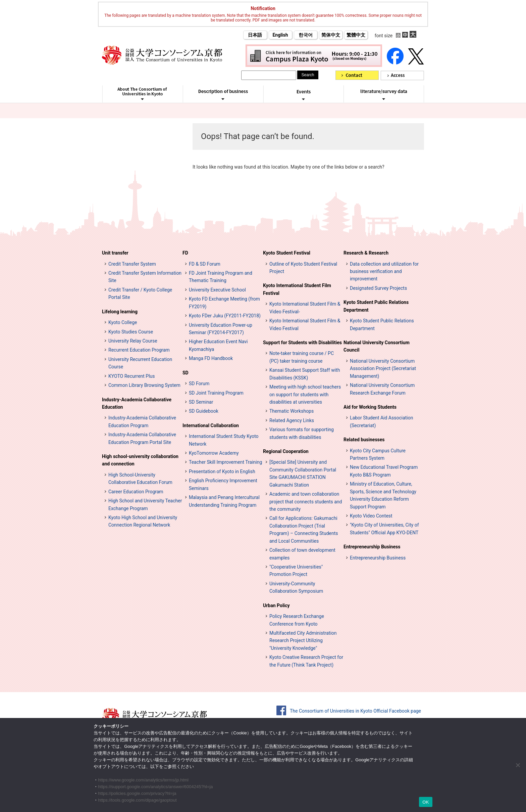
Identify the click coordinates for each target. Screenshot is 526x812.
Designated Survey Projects (378, 288)
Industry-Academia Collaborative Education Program (142, 421)
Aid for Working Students (370, 407)
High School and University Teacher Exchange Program (145, 504)
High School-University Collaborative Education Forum (140, 479)
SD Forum (199, 384)
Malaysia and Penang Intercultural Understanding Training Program (224, 501)
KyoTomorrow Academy (214, 453)
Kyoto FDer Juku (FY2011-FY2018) (225, 316)
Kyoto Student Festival (287, 253)
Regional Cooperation (286, 451)
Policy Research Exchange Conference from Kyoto (297, 620)
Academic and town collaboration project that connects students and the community (306, 502)
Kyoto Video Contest (371, 516)
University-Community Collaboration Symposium (296, 587)
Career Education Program (136, 492)
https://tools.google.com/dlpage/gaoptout (137, 800)
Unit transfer (115, 253)
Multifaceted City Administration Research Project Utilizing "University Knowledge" (303, 641)
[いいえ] (518, 765)
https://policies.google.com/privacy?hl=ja (137, 793)
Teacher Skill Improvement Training (225, 462)
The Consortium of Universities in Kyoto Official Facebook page (355, 711)
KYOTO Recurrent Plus (132, 376)
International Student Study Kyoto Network (224, 440)
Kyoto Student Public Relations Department (376, 306)
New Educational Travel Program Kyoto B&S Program (384, 471)
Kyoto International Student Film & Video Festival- (305, 308)
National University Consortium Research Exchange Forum (382, 389)
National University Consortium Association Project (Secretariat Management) (383, 369)
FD (185, 253)
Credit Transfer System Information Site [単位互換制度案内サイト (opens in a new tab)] (145, 277)
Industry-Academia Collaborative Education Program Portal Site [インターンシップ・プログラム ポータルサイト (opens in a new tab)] (142, 438)
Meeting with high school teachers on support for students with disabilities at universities (305, 394)
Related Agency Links (292, 420)
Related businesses (364, 440)
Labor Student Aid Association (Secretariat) (381, 421)
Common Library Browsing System (144, 385)
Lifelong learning (120, 312)
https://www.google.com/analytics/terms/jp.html (143, 780)
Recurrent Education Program (139, 350)
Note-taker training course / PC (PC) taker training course (302, 357)
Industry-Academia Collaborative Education (137, 403)
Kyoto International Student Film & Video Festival (305, 324)
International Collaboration (211, 425)
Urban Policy (276, 605)
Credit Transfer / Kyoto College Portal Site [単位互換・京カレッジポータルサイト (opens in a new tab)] (140, 294)
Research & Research (366, 253)
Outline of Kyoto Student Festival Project (303, 268)
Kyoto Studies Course (131, 332)
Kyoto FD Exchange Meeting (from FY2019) (224, 303)
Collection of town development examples (302, 554)
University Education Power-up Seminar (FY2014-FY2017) (221, 329)
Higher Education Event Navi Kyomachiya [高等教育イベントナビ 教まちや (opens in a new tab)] (218, 345)
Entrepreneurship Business (372, 547)
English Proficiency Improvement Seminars (223, 484)
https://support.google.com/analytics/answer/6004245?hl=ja (155, 787)
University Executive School (217, 290)
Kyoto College (123, 322)
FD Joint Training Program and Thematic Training (221, 277)
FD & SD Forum (205, 264)
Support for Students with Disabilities (302, 343)
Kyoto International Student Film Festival (297, 289)
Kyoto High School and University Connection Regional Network (143, 521)
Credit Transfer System (132, 264)
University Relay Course (133, 341)
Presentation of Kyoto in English (222, 471)
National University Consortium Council (377, 346)
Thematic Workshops (292, 411)
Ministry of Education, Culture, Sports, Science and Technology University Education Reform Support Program (383, 495)
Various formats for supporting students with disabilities (302, 433)
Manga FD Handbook (211, 358)
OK (426, 802)
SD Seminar (201, 402)
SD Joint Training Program (216, 393)
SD (186, 373)
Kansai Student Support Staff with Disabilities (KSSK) (305, 374)
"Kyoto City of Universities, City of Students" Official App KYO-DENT (384, 529)
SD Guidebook (204, 411)
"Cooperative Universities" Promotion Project (296, 571)
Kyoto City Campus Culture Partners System (378, 454)
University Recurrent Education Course (140, 363)
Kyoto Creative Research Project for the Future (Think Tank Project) (306, 661)
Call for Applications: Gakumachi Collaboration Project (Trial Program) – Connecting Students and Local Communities (304, 529)
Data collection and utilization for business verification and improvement (384, 272)
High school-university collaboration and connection (140, 460)
